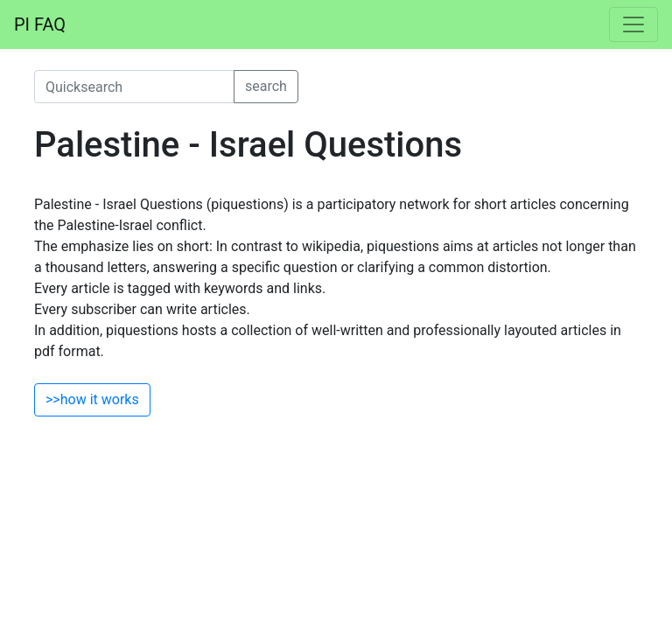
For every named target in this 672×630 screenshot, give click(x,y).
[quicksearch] (134, 87)
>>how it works (92, 399)
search (266, 86)
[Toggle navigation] (633, 24)
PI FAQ (40, 24)
